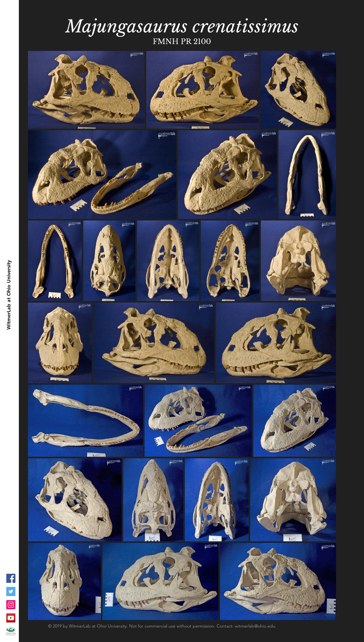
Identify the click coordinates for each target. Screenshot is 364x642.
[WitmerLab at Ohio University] (9, 295)
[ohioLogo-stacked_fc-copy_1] (11, 631)
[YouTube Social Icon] (11, 618)
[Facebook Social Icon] (11, 578)
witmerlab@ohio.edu (255, 626)
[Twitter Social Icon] (11, 592)
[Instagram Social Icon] (11, 605)
